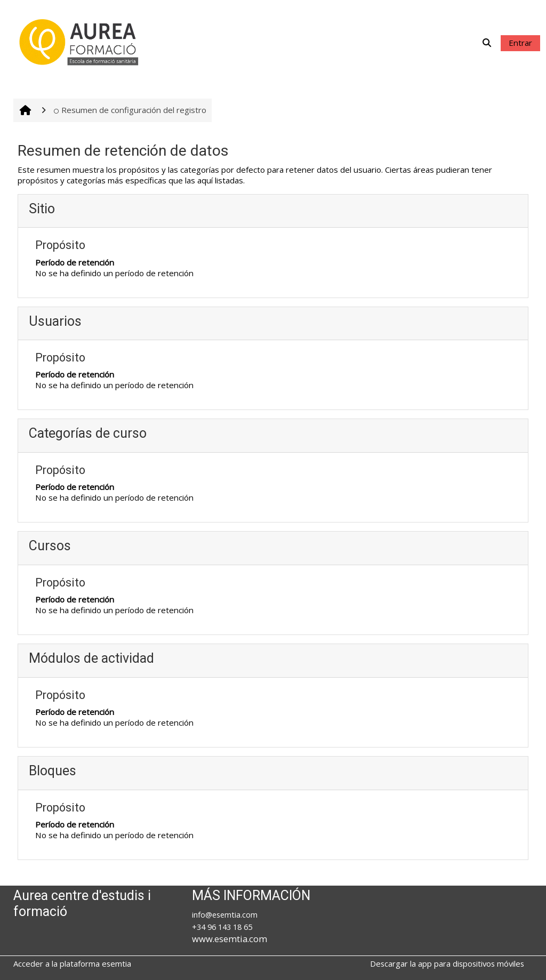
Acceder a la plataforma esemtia (72, 963)
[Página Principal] (80, 42)
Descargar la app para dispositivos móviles (447, 963)
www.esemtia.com (230, 939)
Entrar (520, 43)
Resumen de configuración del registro (130, 110)
